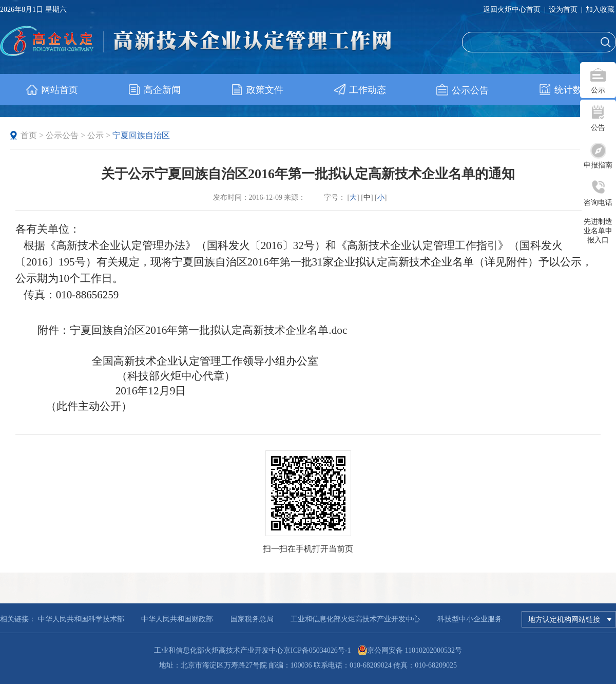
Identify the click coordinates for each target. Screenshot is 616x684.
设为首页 (563, 9)
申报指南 (598, 165)
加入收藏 (600, 9)
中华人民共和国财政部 (177, 619)
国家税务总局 (252, 619)
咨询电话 (598, 203)
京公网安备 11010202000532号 (415, 650)
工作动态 (360, 90)
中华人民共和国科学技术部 (81, 619)
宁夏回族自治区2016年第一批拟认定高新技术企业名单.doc (209, 330)
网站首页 (52, 90)
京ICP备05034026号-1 (317, 650)
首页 (29, 135)
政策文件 (257, 90)
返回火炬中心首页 (512, 9)
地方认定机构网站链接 (570, 619)
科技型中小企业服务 (470, 619)
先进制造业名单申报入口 (598, 231)
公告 (598, 128)
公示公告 (462, 90)
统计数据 (565, 90)
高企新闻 (154, 90)
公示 (598, 90)
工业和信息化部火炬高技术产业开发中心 (355, 619)
